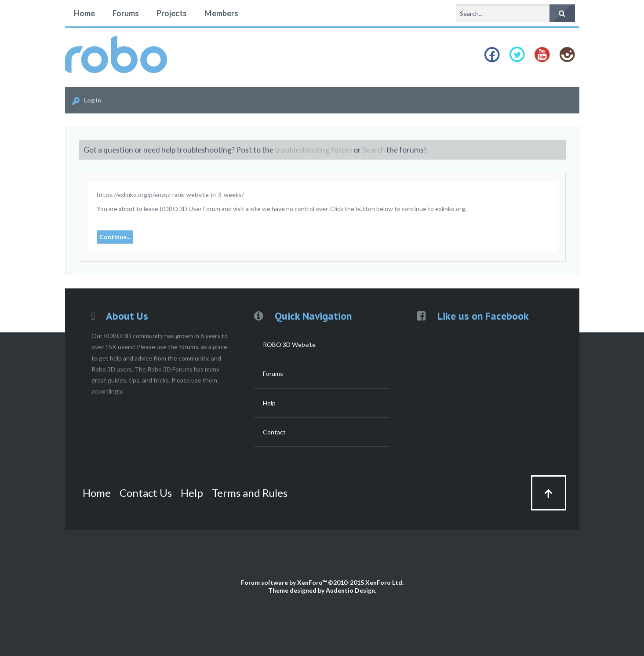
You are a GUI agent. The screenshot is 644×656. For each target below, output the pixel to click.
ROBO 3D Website (289, 344)
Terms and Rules (250, 493)
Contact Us (146, 493)
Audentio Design (350, 590)
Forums (126, 13)
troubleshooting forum (313, 150)
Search (374, 150)
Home (84, 13)
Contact (274, 432)
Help (269, 403)
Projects (172, 13)
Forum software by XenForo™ (322, 582)
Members (221, 13)
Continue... (115, 237)
